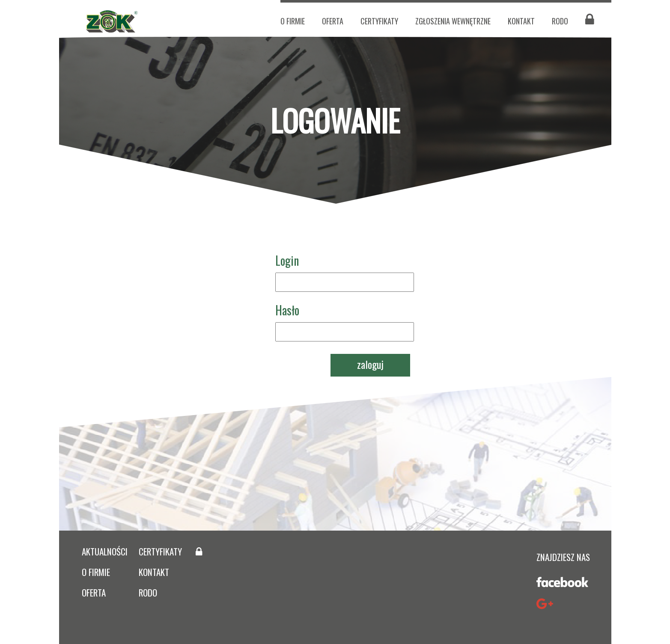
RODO (560, 21)
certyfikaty (379, 21)
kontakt (521, 21)
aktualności (105, 551)
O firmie (293, 21)
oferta (333, 21)
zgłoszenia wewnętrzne (453, 21)
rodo (148, 592)
